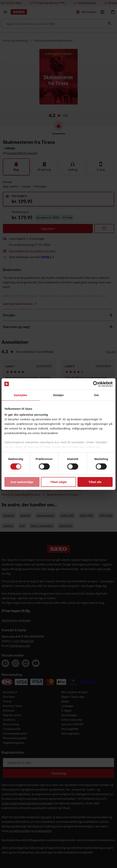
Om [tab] (96, 395)
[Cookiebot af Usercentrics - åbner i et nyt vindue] (96, 384)
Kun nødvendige (22, 482)
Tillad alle (95, 482)
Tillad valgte (58, 482)
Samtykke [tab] (21, 395)
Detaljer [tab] (58, 395)
